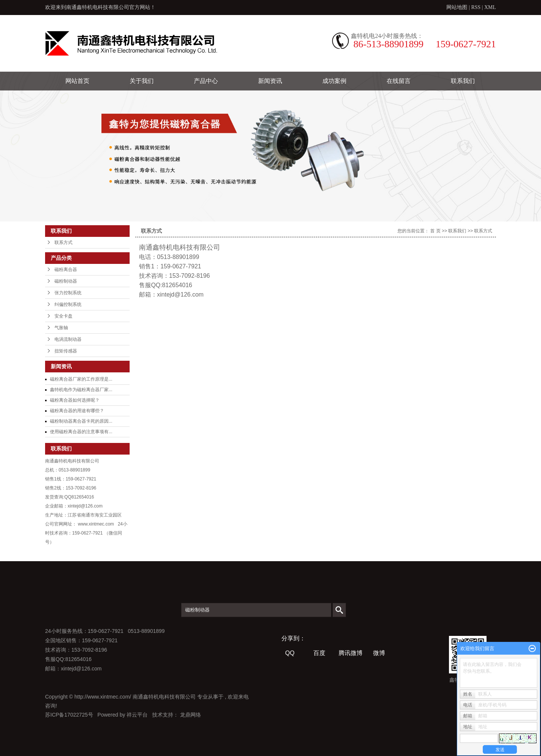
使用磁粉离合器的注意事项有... (81, 432)
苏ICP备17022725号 (69, 715)
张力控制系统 (68, 293)
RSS (476, 7)
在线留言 (399, 81)
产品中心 (206, 81)
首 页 (435, 231)
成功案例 (334, 81)
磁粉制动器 (66, 281)
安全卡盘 (63, 316)
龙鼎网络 (190, 715)
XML (490, 7)
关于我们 (142, 81)
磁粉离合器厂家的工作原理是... (81, 379)
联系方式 (63, 242)
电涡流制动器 (68, 339)
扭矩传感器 (66, 351)
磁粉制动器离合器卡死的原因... (81, 421)
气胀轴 (61, 328)
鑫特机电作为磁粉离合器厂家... (81, 390)
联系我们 (463, 81)
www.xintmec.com (96, 524)
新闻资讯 (270, 81)
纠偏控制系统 (68, 304)
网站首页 (77, 81)
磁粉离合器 (66, 270)
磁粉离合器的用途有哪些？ (77, 411)
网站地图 (458, 7)
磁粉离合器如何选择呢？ (75, 400)
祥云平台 (137, 715)
